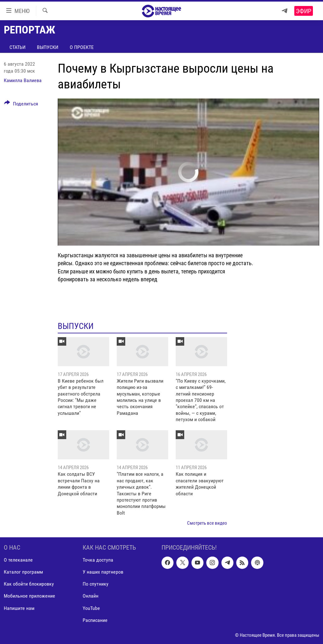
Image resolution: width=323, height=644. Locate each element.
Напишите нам (19, 608)
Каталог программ (23, 572)
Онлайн (91, 596)
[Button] (21, 105)
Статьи (18, 47)
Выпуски (48, 47)
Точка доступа (98, 560)
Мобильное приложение (29, 596)
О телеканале (18, 560)
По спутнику (96, 584)
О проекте (82, 47)
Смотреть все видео (207, 523)
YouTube (91, 608)
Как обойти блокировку (29, 584)
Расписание (95, 620)
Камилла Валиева (23, 80)
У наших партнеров (103, 572)
